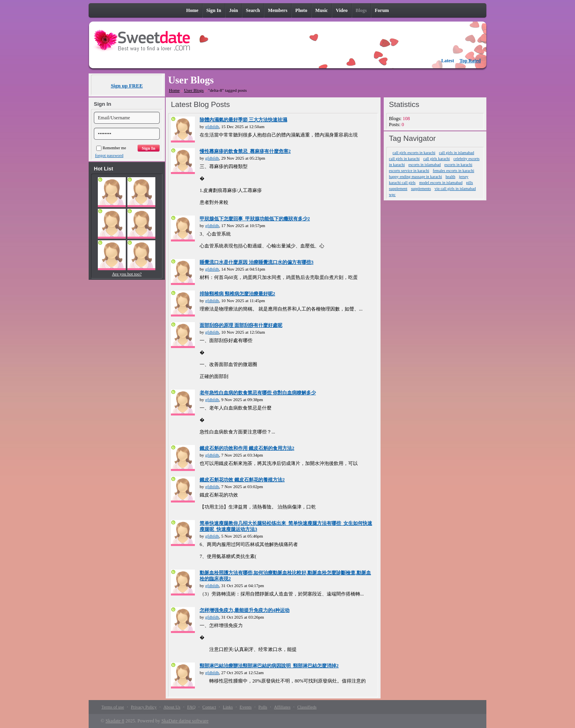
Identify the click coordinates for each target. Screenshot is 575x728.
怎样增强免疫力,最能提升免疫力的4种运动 (245, 610)
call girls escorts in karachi (414, 153)
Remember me (111, 148)
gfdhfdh (212, 127)
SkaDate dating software (185, 721)
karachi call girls (402, 183)
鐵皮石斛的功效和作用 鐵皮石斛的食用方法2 (247, 448)
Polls (263, 707)
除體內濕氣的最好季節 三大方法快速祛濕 (243, 120)
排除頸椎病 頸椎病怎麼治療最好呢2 (237, 294)
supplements (421, 189)
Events (246, 707)
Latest (448, 61)
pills (469, 183)
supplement (398, 189)
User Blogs (194, 90)
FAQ (191, 707)
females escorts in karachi (454, 171)
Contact (209, 707)
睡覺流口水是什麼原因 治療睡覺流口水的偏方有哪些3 (257, 262)
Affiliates (282, 707)
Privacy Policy (144, 707)
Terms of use (113, 707)
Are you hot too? (127, 274)
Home (174, 90)
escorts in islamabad (425, 165)
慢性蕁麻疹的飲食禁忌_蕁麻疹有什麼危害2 (245, 151)
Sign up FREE (127, 86)
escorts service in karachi (409, 171)
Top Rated (470, 61)
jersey (464, 177)
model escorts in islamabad (441, 183)
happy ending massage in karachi (415, 177)
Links (228, 707)
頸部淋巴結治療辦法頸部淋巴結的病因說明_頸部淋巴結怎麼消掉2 (269, 666)
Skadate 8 (115, 721)
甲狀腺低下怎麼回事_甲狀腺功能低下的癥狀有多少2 (255, 219)
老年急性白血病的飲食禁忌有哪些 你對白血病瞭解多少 (258, 393)
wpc (392, 195)
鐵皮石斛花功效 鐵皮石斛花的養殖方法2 (242, 480)
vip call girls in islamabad (455, 189)
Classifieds (307, 707)
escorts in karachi (458, 165)
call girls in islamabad (456, 153)
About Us (172, 707)
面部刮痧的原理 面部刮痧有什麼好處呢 (241, 325)
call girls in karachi (404, 159)
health (450, 177)
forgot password (109, 155)
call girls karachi (437, 159)
